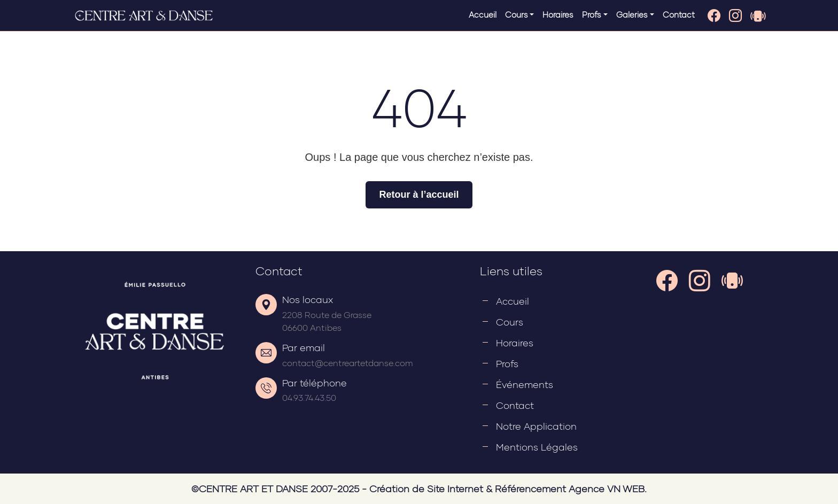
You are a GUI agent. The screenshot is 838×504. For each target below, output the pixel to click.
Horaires (558, 14)
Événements (525, 384)
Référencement (530, 489)
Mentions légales (537, 447)
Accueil (483, 14)
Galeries (632, 14)
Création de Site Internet (426, 489)
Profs (592, 14)
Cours (517, 14)
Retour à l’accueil (419, 195)
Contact (679, 14)
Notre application (536, 426)
